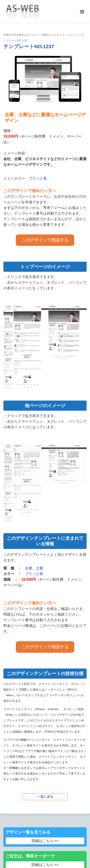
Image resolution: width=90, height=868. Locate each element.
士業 (39, 568)
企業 (29, 568)
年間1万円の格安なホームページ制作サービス (31, 35)
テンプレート (70, 35)
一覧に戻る (45, 797)
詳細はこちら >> (45, 841)
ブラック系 (38, 178)
